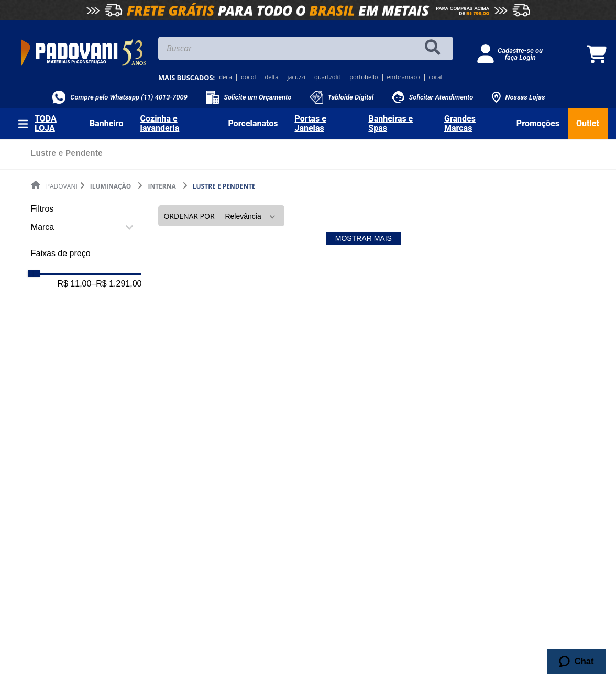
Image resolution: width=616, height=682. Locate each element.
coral (436, 77)
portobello (364, 77)
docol (249, 77)
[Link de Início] (54, 186)
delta (271, 77)
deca (225, 77)
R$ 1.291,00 (116, 284)
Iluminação (111, 186)
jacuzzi (297, 77)
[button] (86, 227)
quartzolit (327, 77)
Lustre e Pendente (224, 186)
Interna (162, 186)
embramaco (404, 77)
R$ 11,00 (74, 284)
